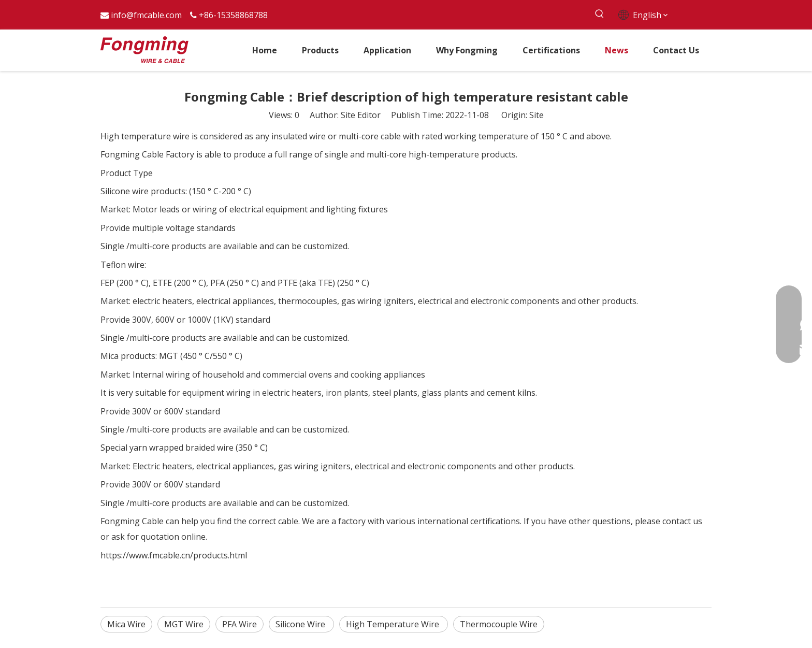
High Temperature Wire (394, 624)
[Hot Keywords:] (599, 14)
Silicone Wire (301, 624)
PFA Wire (240, 624)
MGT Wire (184, 624)
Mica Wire (126, 624)
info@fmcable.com (146, 15)
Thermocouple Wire (499, 624)
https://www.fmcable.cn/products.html (174, 555)
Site (536, 115)
